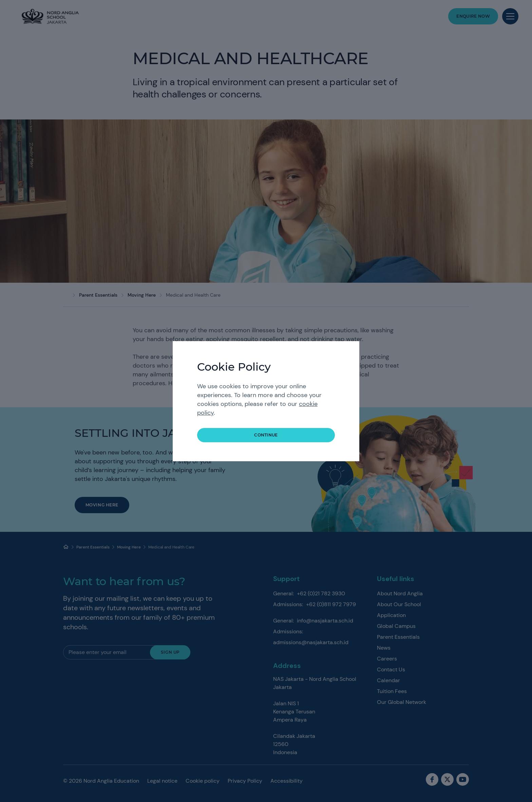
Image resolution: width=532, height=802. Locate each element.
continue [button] (266, 435)
